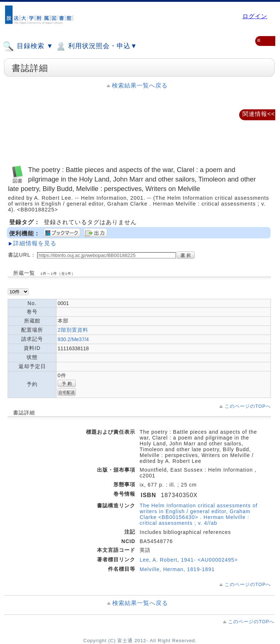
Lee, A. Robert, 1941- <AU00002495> (189, 560)
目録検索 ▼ (28, 46)
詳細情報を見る (35, 243)
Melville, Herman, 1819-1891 (177, 569)
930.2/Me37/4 (73, 339)
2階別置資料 (73, 330)
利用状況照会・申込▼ (96, 46)
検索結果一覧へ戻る (140, 85)
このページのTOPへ (248, 406)
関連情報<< (259, 114)
